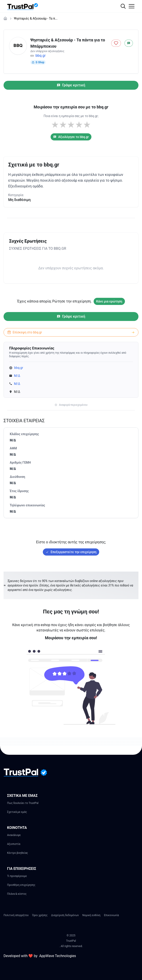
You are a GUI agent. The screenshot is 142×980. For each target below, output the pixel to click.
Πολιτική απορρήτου (16, 915)
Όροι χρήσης (40, 915)
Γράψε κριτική (71, 85)
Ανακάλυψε (14, 835)
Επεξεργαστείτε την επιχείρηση (71, 552)
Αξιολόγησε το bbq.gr (71, 137)
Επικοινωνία (111, 915)
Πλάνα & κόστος (17, 894)
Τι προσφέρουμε (17, 876)
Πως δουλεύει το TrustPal (23, 803)
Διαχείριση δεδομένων (65, 915)
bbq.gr (41, 56)
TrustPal (71, 941)
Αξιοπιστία (14, 844)
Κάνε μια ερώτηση (109, 301)
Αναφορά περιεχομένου (71, 405)
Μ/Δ (17, 376)
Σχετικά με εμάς (17, 812)
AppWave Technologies (58, 956)
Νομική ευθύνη (91, 915)
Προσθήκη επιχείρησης (21, 885)
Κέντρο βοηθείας (18, 853)
